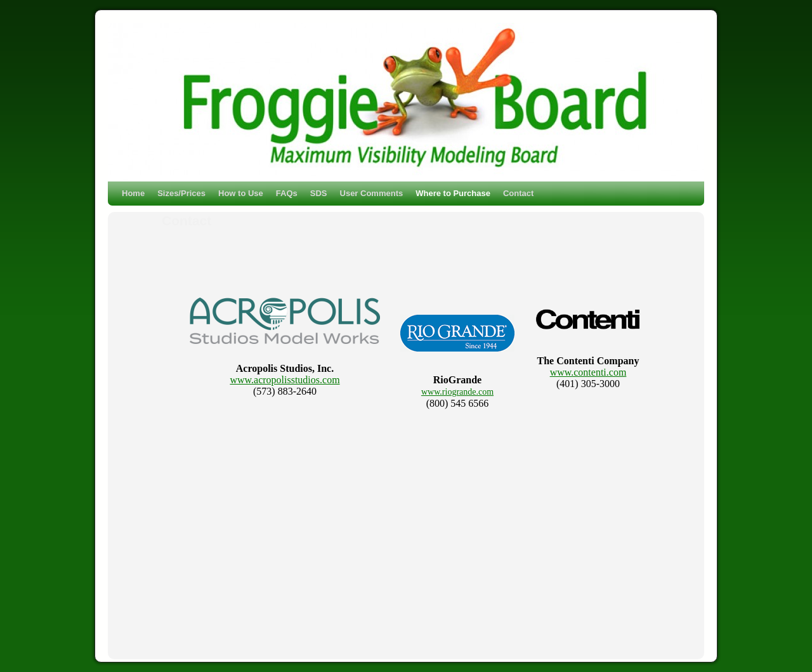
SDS (319, 193)
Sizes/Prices (181, 193)
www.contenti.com (588, 372)
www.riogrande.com (457, 392)
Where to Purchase (453, 193)
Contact (518, 193)
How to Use (241, 193)
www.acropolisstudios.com (285, 380)
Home (133, 193)
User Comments (372, 193)
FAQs (287, 193)
